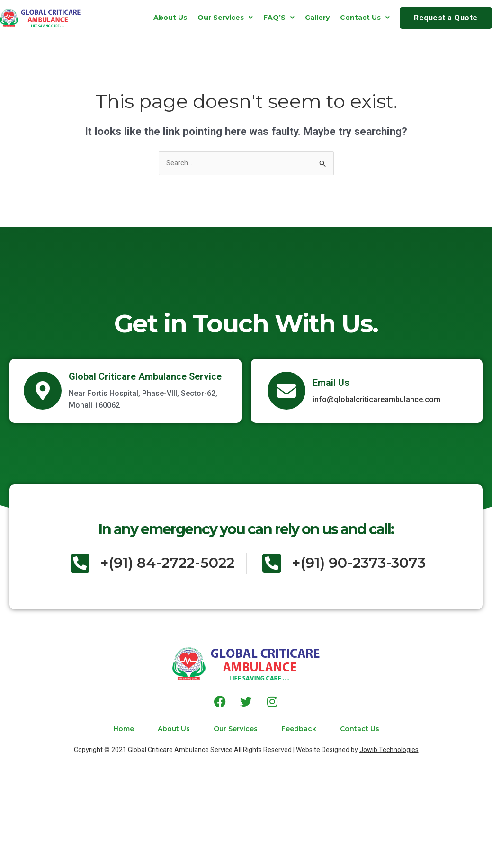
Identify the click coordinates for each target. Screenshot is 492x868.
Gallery (317, 18)
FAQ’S (279, 18)
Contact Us (365, 18)
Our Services (225, 18)
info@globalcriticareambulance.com (376, 399)
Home (124, 729)
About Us (170, 18)
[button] (225, 18)
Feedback (299, 729)
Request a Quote (446, 18)
